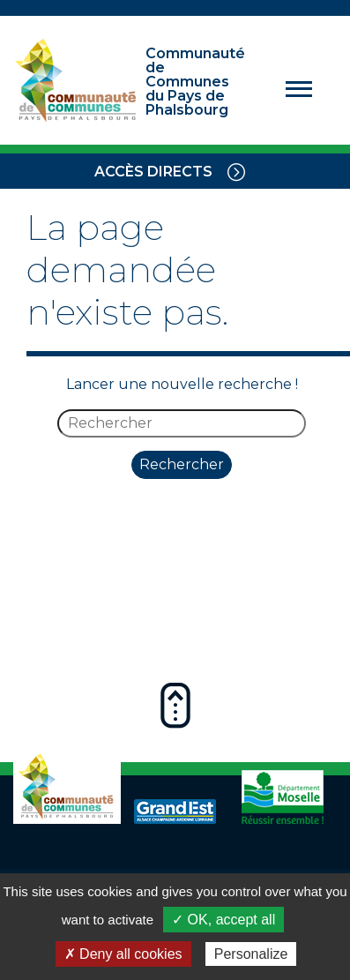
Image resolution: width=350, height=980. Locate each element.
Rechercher (182, 464)
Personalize (251, 954)
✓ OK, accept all (223, 920)
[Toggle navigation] (236, 171)
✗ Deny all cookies (123, 954)
